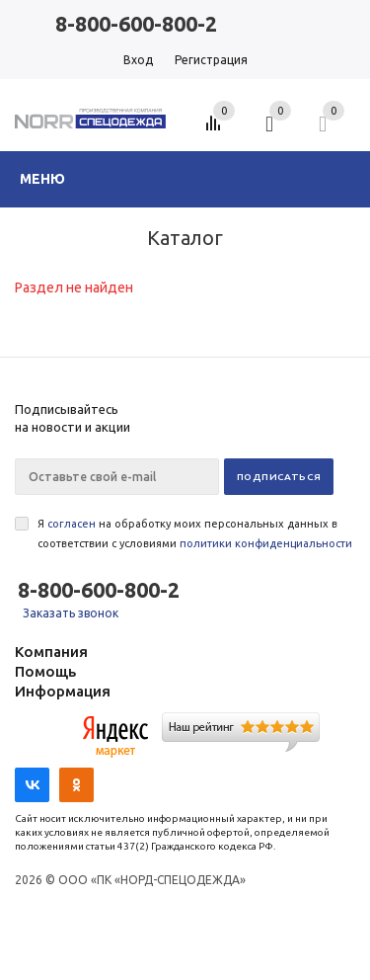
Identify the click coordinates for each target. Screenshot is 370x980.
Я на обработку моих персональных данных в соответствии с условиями (195, 533)
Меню (42, 179)
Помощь (45, 671)
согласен (72, 524)
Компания (51, 652)
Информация (63, 691)
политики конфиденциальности (266, 543)
